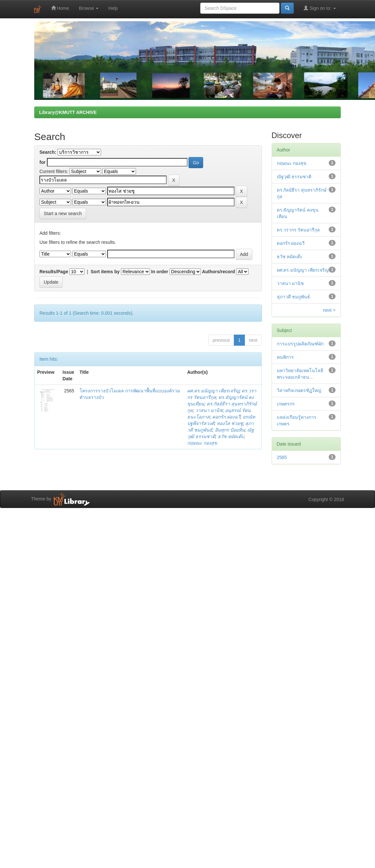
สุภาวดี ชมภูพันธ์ (294, 297)
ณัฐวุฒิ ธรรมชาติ (294, 177)
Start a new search (63, 213)
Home (60, 8)
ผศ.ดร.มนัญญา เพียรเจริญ (213, 391)
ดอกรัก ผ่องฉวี (226, 417)
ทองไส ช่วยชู (230, 423)
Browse (89, 8)
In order (160, 272)
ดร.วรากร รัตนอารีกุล (299, 230)
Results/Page (54, 272)
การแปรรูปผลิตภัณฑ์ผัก (300, 344)
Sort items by (105, 272)
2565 (282, 457)
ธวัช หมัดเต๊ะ (231, 436)
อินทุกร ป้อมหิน (230, 430)
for (43, 162)
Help (113, 8)
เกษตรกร (286, 404)
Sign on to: (320, 8)
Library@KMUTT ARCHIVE (68, 112)
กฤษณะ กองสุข (202, 443)
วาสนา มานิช (209, 410)
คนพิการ (285, 357)
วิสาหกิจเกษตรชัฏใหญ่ (299, 390)
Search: (48, 152)
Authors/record (218, 272)
